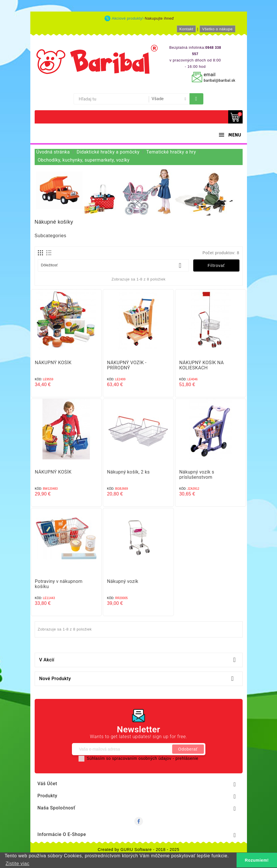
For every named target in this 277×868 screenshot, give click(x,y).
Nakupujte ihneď (159, 18)
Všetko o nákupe (217, 29)
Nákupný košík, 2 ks (128, 472)
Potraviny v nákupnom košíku (59, 584)
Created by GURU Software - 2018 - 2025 (138, 850)
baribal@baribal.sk (219, 80)
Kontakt (186, 29)
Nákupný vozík (122, 581)
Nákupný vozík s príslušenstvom (197, 475)
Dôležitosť (114, 265)
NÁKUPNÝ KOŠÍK (53, 363)
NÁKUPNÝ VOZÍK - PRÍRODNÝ (127, 365)
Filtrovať (216, 265)
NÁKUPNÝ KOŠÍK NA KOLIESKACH (201, 365)
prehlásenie (187, 758)
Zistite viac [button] (17, 864)
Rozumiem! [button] (257, 860)
